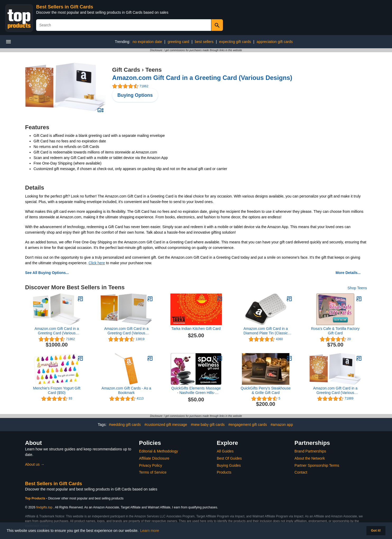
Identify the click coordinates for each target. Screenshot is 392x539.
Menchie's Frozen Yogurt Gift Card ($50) (57, 390)
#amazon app (282, 425)
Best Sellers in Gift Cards (65, 7)
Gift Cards (126, 70)
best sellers (204, 42)
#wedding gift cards (125, 425)
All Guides (225, 451)
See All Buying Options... (47, 273)
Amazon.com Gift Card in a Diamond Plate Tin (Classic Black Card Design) (266, 331)
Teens (154, 70)
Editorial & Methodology (159, 451)
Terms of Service (153, 472)
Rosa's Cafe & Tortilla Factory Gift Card (335, 331)
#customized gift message (166, 425)
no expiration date (147, 42)
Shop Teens (357, 288)
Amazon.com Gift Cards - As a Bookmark (126, 390)
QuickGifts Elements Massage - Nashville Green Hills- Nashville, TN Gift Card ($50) (196, 391)
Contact (301, 472)
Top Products (36, 498)
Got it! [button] (376, 531)
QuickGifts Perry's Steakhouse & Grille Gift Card (266, 390)
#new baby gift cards (208, 425)
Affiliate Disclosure (154, 458)
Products (224, 472)
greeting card (178, 42)
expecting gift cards (235, 42)
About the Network (310, 458)
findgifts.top (44, 507)
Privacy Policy (150, 465)
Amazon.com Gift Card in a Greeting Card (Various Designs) (202, 78)
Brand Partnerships (310, 451)
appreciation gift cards (275, 42)
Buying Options (135, 95)
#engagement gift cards (247, 425)
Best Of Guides (229, 458)
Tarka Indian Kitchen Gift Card (196, 329)
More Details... (348, 273)
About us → (35, 464)
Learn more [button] (150, 531)
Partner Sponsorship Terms (317, 465)
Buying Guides (229, 465)
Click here (97, 263)
